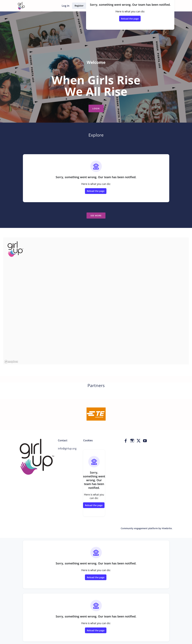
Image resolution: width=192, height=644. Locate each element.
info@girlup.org (67, 448)
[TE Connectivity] (96, 414)
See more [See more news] (96, 216)
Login (96, 108)
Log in (66, 6)
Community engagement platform (139, 528)
